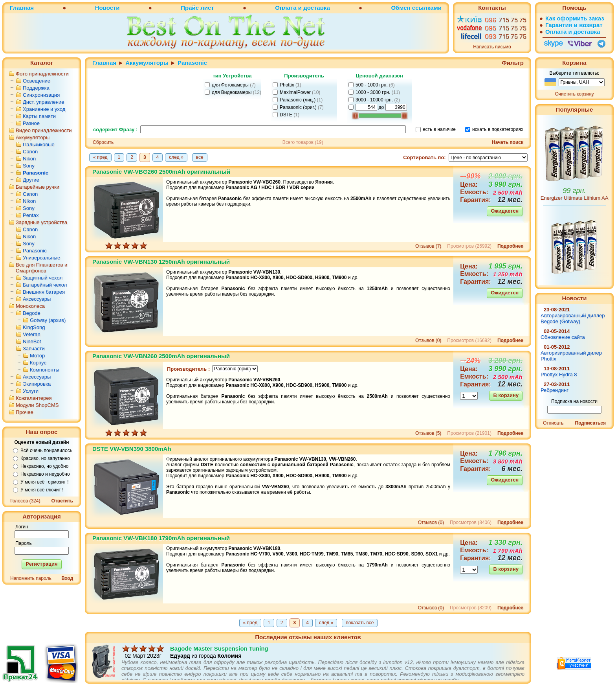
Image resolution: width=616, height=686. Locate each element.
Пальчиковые (39, 144)
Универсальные (41, 258)
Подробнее (510, 246)
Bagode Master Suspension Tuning (219, 664)
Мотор (37, 356)
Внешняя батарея (44, 292)
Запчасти (34, 349)
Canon (30, 152)
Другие (31, 180)
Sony (29, 166)
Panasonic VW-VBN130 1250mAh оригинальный (161, 262)
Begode (32, 313)
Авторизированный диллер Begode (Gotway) (573, 318)
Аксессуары (37, 299)
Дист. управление (43, 102)
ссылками (427, 8)
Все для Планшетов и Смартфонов (41, 268)
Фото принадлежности (42, 74)
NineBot (32, 341)
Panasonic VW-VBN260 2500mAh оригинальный (161, 356)
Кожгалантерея (34, 398)
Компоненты (45, 370)
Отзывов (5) (428, 433)
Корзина (574, 63)
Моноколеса (30, 306)
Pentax (31, 215)
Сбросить (103, 142)
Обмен (401, 8)
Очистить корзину (575, 94)
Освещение (37, 81)
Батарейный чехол (45, 285)
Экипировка (37, 384)
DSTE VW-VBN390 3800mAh (132, 449)
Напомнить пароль (31, 578)
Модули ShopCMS (37, 405)
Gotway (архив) (48, 320)
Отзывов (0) (428, 340)
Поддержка (36, 88)
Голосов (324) (25, 501)
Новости (107, 8)
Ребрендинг (555, 390)
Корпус (38, 363)
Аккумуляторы (33, 137)
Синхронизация (41, 95)
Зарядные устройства (41, 222)
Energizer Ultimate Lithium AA (575, 198)
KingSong (34, 327)
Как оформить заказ (575, 18)
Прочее (25, 412)
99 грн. (575, 191)
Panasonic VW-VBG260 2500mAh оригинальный (161, 172)
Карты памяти (39, 116)
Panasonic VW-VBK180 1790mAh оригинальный (161, 538)
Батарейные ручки (38, 187)
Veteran (32, 334)
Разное (31, 123)
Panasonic (36, 173)
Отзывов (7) (428, 246)
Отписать (553, 423)
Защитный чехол (43, 278)
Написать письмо (492, 47)
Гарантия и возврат (574, 25)
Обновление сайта (563, 337)
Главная (22, 8)
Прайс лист (197, 8)
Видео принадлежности (44, 130)
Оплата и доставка (302, 8)
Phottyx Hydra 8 (559, 374)
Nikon (29, 159)
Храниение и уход (44, 109)
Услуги (31, 391)
